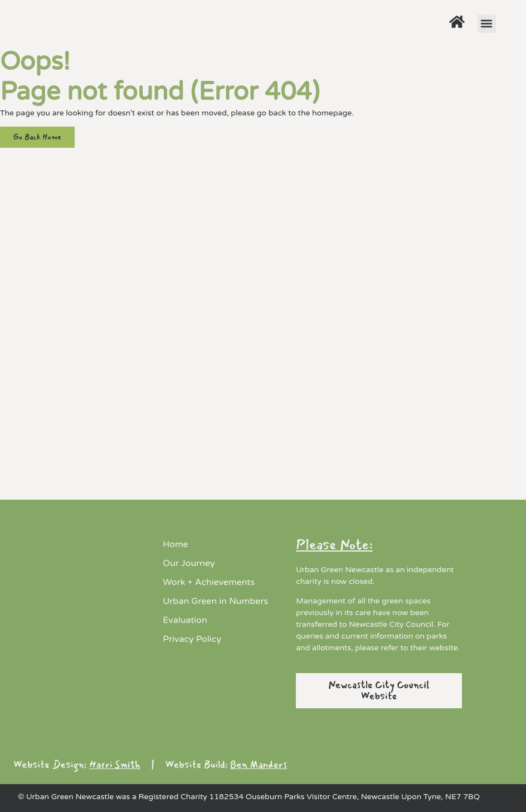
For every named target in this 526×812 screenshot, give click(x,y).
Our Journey (189, 563)
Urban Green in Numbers (215, 601)
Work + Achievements (209, 582)
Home (175, 544)
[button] (487, 24)
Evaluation (185, 620)
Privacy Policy (192, 639)
